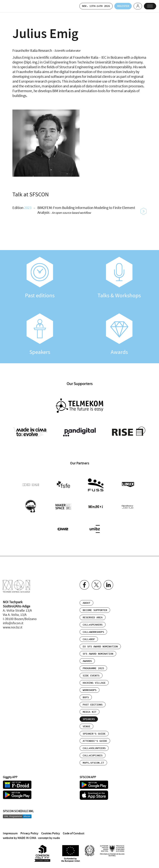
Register (119, 6)
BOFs (86, 693)
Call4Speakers (93, 621)
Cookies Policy (51, 829)
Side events (91, 671)
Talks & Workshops (119, 278)
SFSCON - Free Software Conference (12, 6)
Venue (86, 722)
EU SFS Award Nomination (100, 642)
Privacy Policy (29, 829)
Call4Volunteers (94, 744)
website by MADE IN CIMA (19, 834)
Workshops (90, 686)
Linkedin (108, 581)
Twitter (96, 581)
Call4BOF (89, 635)
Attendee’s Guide (95, 737)
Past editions (40, 278)
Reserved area (93, 613)
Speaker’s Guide (94, 730)
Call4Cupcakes (93, 751)
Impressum (10, 829)
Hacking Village (94, 679)
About (86, 599)
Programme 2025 (93, 664)
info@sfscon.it (13, 619)
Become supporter (95, 606)
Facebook (84, 581)
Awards (119, 335)
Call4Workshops (93, 628)
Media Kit (90, 708)
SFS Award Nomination (98, 650)
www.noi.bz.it (13, 623)
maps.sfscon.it (93, 759)
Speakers (40, 335)
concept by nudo (49, 834)
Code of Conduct (74, 829)
